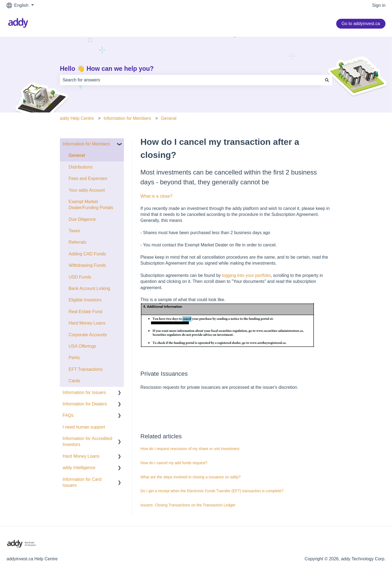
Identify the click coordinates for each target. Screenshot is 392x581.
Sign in (379, 5)
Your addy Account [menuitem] (87, 190)
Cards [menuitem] (74, 381)
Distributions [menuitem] (81, 167)
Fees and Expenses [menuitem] (88, 178)
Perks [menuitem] (74, 358)
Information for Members (127, 118)
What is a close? (156, 196)
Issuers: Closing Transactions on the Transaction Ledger (188, 505)
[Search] (327, 80)
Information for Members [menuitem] (86, 144)
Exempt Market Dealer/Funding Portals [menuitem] (91, 205)
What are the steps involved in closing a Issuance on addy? (191, 477)
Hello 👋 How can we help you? (107, 69)
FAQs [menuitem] (68, 415)
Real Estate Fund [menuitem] (85, 312)
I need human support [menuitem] (84, 427)
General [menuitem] (77, 155)
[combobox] (191, 80)
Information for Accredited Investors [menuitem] (87, 441)
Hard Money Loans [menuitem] (87, 323)
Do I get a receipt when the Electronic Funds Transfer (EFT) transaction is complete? (212, 491)
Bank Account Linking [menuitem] (89, 288)
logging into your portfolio (246, 275)
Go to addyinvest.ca (361, 24)
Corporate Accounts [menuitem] (88, 335)
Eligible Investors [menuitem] (85, 300)
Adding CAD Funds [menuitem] (87, 254)
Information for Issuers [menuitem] (84, 392)
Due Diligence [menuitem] (82, 219)
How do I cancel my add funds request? (174, 463)
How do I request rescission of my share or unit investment (190, 449)
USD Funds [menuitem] (80, 277)
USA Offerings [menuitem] (82, 346)
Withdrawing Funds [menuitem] (87, 265)
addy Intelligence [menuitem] (79, 468)
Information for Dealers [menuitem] (85, 404)
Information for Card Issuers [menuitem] (82, 482)
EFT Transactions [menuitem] (86, 369)
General (169, 118)
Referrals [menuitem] (77, 242)
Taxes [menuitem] (74, 231)
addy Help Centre (77, 118)
